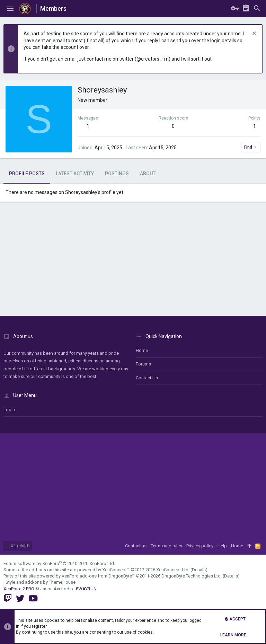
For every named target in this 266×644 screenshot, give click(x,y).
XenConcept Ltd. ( (174, 570)
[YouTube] (33, 598)
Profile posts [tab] (27, 174)
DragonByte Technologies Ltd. (192, 576)
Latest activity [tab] (75, 174)
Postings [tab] (117, 174)
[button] (10, 9)
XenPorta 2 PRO (19, 589)
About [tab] (148, 174)
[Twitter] (20, 598)
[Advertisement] (133, 261)
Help (222, 546)
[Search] (257, 9)
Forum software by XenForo (59, 563)
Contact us (147, 378)
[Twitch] (8, 598)
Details (199, 570)
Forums (143, 364)
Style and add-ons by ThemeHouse (41, 582)
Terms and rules (166, 546)
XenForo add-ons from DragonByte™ (98, 576)
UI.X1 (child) (18, 546)
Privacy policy (200, 546)
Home (142, 350)
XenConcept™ (116, 570)
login (9, 410)
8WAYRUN (86, 589)
